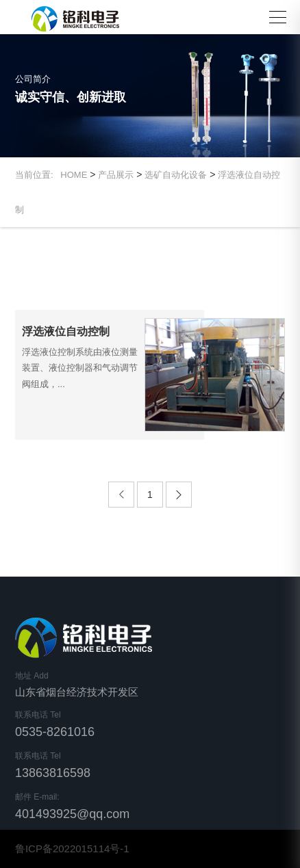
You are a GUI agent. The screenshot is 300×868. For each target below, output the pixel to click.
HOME (74, 175)
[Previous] (121, 495)
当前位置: (38, 175)
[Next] (179, 495)
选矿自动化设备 (176, 175)
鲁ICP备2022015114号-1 (72, 849)
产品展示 (116, 175)
